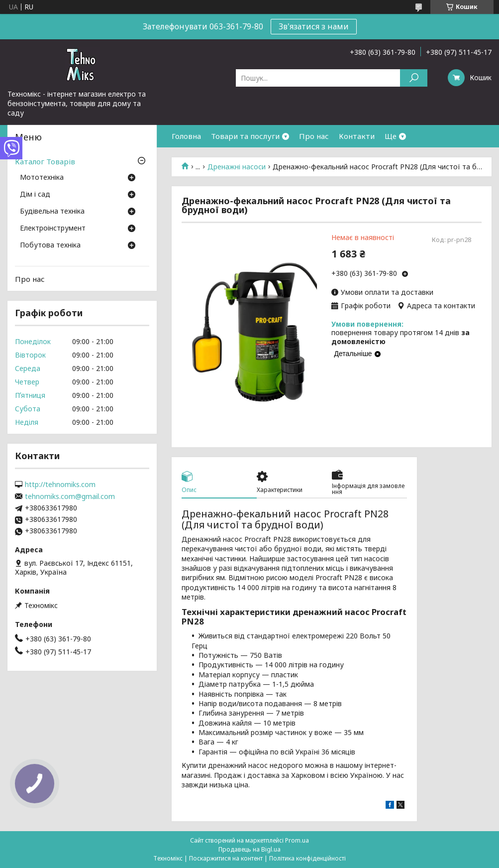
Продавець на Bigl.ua (249, 849)
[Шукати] (414, 78)
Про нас (314, 136)
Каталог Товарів (45, 161)
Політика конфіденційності (307, 858)
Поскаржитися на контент (226, 858)
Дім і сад (35, 195)
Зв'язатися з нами (314, 26)
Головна (186, 136)
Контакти (357, 136)
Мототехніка (42, 178)
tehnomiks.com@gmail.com (70, 496)
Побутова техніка (50, 246)
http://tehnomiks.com (60, 485)
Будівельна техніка (52, 212)
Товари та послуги (245, 136)
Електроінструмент (53, 229)
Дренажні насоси (237, 167)
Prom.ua (297, 840)
